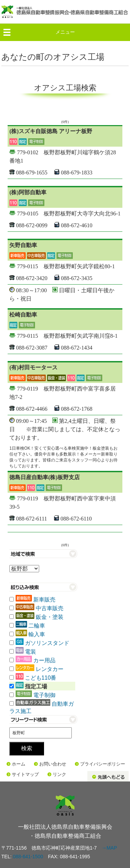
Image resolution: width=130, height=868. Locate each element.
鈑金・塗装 (50, 617)
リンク (59, 774)
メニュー (65, 32)
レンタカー (50, 669)
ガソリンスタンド (47, 643)
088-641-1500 (28, 857)
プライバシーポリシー (103, 764)
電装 (31, 652)
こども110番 (41, 678)
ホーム (19, 764)
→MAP (109, 848)
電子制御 (44, 695)
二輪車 (37, 626)
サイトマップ (25, 774)
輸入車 (37, 634)
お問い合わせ (53, 764)
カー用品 (44, 660)
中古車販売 (50, 608)
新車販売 (44, 600)
